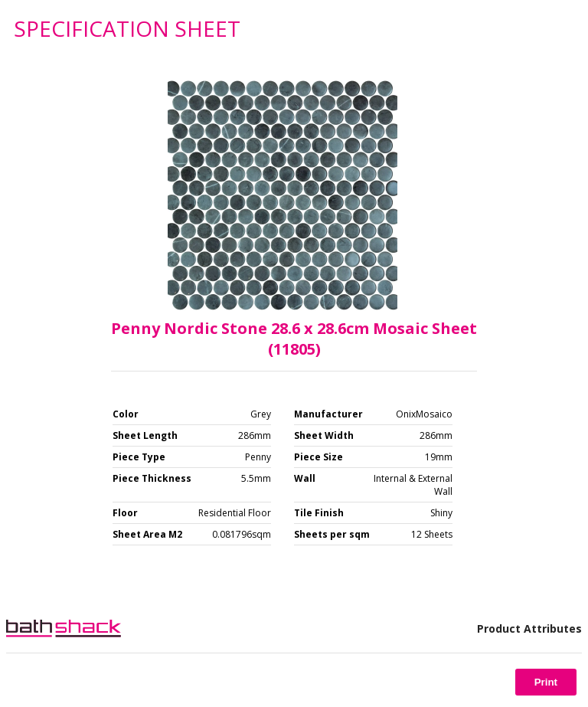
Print (546, 682)
